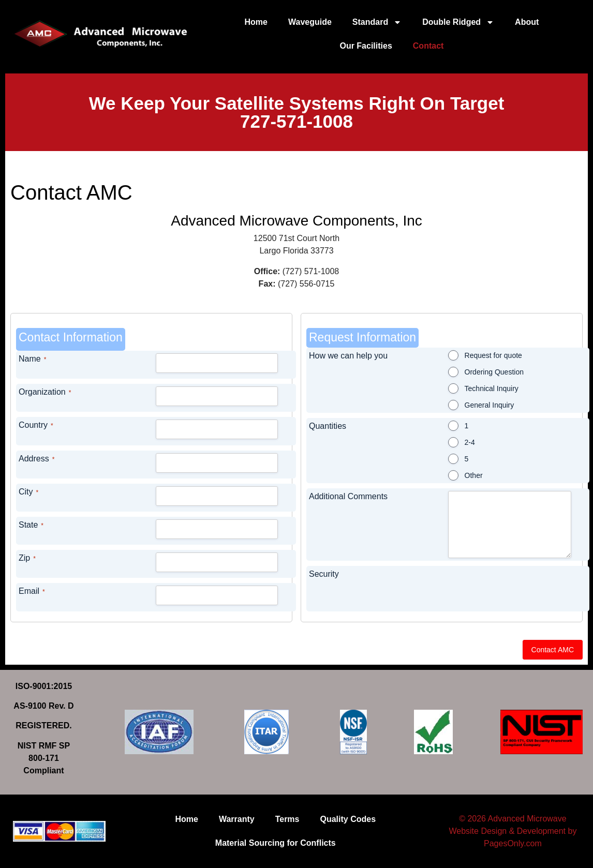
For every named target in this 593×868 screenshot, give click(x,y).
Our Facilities (366, 46)
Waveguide (310, 22)
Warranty (237, 819)
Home (256, 22)
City (28, 492)
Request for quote (493, 355)
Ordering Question (494, 372)
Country (36, 425)
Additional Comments (348, 496)
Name (32, 359)
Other (474, 475)
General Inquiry (490, 405)
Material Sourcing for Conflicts (276, 843)
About (527, 22)
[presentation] (493, 589)
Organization (45, 392)
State (31, 525)
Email (32, 592)
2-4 (470, 442)
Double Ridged (458, 22)
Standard (377, 22)
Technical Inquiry (492, 388)
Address (36, 459)
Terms (287, 819)
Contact (428, 46)
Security (324, 574)
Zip (27, 558)
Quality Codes (348, 819)
